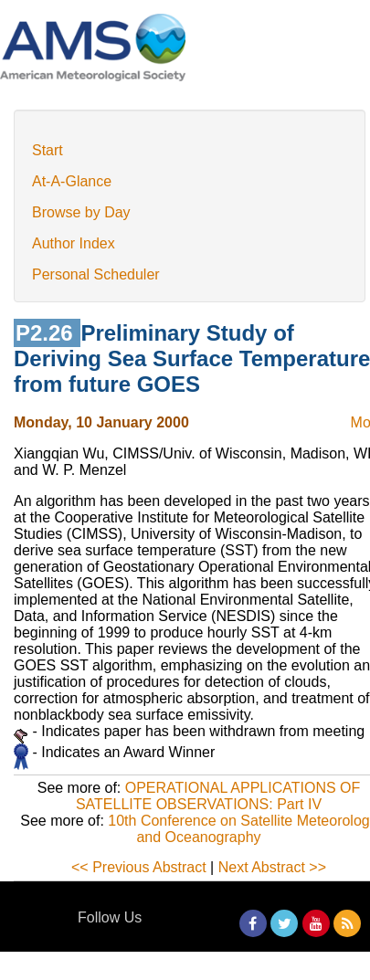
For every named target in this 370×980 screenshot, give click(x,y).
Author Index (74, 243)
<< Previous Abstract (139, 867)
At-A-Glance (72, 181)
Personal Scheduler (96, 274)
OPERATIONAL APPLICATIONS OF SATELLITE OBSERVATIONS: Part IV (218, 796)
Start (48, 150)
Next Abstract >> (272, 867)
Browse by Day (81, 212)
